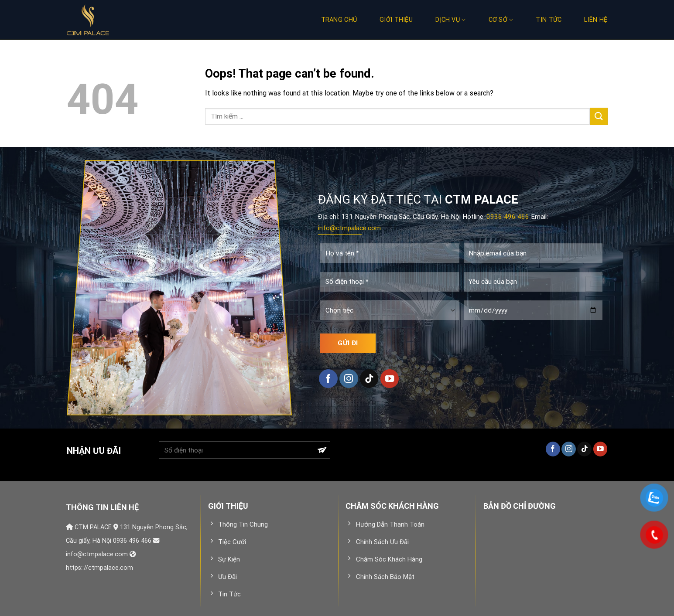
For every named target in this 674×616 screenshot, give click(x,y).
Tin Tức (549, 20)
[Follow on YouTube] (390, 379)
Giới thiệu (396, 20)
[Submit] (599, 116)
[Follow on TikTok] (369, 379)
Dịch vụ (451, 20)
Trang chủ (339, 20)
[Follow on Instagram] (349, 379)
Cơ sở (501, 20)
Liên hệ (596, 20)
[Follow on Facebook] (328, 379)
